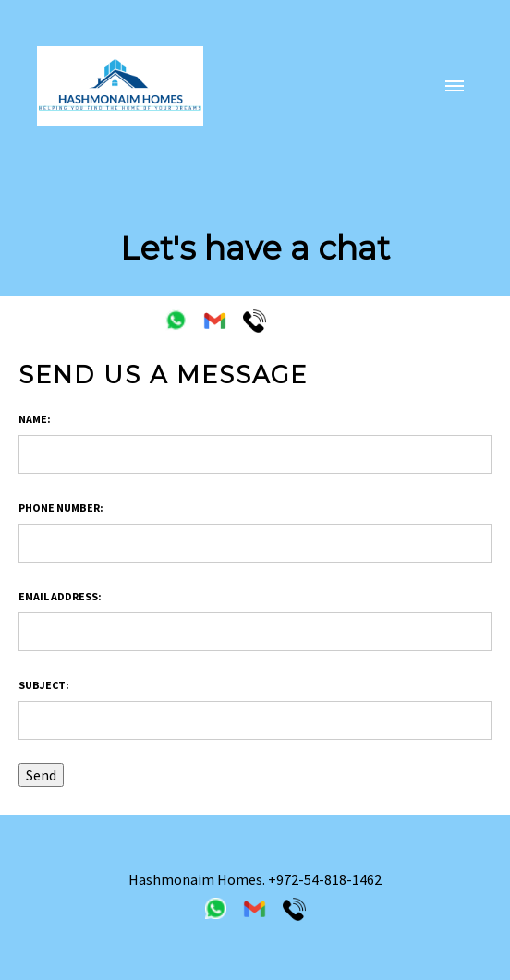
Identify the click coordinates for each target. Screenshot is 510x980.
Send (41, 775)
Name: (35, 419)
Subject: (44, 685)
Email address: (60, 596)
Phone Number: (61, 508)
